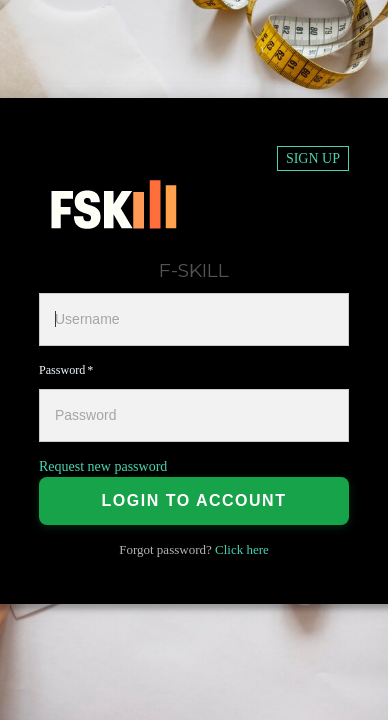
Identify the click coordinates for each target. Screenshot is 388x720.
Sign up (313, 158)
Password (62, 370)
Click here (242, 549)
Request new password (103, 466)
